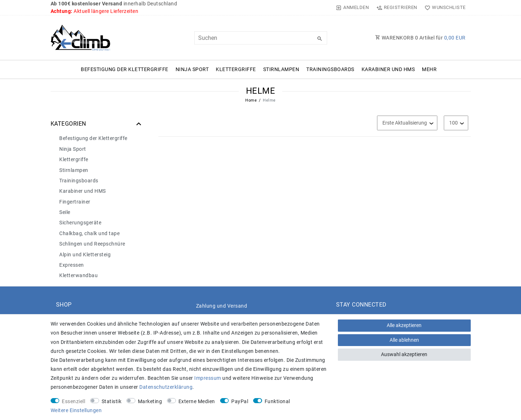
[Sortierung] (407, 123)
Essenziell (73, 401)
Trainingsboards (330, 69)
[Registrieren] (397, 8)
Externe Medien (197, 401)
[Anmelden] (352, 8)
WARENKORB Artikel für (420, 38)
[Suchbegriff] (261, 38)
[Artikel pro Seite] (456, 123)
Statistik (112, 401)
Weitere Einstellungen (76, 410)
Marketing (150, 401)
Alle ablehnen (404, 340)
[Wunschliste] (444, 8)
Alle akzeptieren (404, 325)
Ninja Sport (192, 69)
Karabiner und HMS (388, 69)
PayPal (240, 401)
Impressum (208, 378)
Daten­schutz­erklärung (166, 387)
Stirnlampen (281, 69)
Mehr (429, 69)
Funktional (277, 401)
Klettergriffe (236, 69)
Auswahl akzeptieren (404, 354)
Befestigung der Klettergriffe (125, 69)
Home (251, 100)
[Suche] (320, 39)
